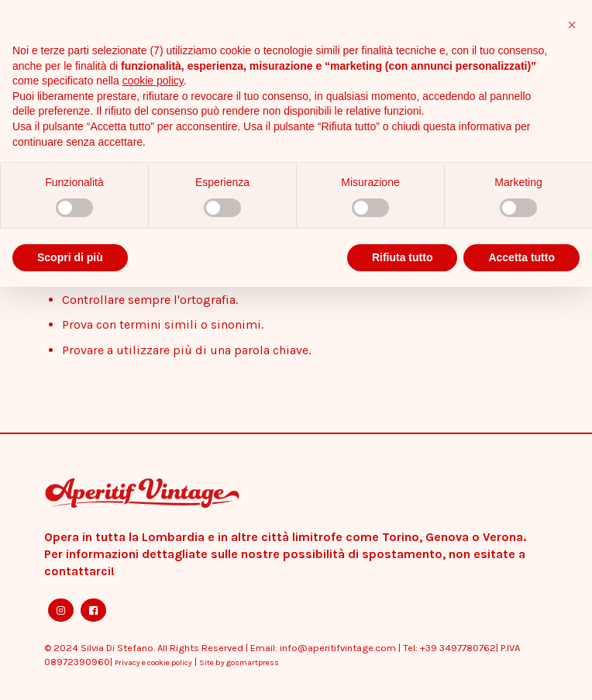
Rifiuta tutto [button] (403, 257)
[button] (572, 25)
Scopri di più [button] (70, 257)
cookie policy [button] (153, 81)
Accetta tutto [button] (521, 257)
